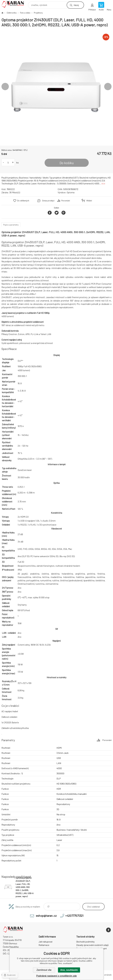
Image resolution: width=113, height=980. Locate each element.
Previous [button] (5, 87)
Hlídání (89, 201)
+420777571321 (74, 916)
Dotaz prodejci (48, 201)
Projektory (38, 13)
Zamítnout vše (44, 970)
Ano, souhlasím (69, 970)
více (103, 183)
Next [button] (108, 87)
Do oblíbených (23, 201)
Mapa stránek (105, 975)
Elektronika (12, 13)
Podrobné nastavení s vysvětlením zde (57, 976)
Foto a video (25, 13)
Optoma (71, 192)
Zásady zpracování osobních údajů (92, 945)
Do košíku (67, 163)
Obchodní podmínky (85, 942)
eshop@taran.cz (46, 916)
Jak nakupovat (46, 942)
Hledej (76, 5)
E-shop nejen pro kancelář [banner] (14, 4)
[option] (56, 87)
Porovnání (66, 201)
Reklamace (44, 945)
